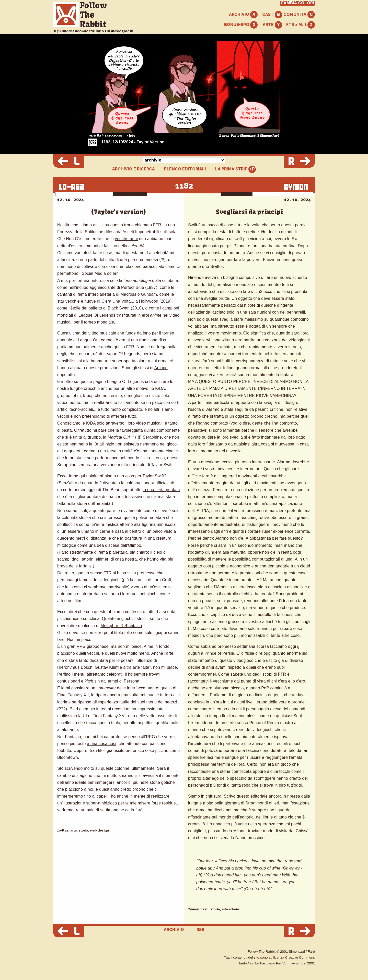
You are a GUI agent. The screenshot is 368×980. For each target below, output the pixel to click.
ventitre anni (126, 239)
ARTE (272, 25)
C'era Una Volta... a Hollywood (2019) (137, 301)
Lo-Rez (62, 830)
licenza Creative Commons (294, 957)
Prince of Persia (219, 653)
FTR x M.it (301, 25)
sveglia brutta (217, 298)
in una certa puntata (161, 490)
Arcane (161, 368)
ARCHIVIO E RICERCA (134, 169)
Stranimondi (257, 803)
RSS (200, 930)
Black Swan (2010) (125, 308)
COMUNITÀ (299, 15)
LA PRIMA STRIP (235, 169)
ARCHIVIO (243, 15)
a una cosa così (102, 744)
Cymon (193, 909)
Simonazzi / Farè (302, 952)
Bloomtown (68, 757)
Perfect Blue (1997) (139, 287)
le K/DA (158, 388)
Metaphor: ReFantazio (121, 626)
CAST (272, 15)
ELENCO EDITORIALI (185, 169)
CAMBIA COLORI (297, 3)
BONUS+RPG (241, 25)
